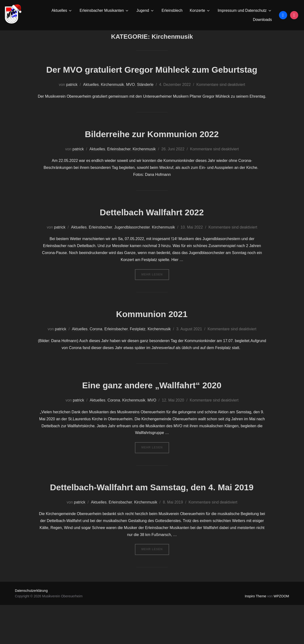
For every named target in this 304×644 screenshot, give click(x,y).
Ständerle (145, 109)
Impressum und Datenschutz (245, 11)
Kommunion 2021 (152, 338)
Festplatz (138, 354)
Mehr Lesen (155, 299)
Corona (96, 354)
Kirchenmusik (112, 109)
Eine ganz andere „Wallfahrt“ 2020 (152, 410)
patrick (72, 109)
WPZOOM (281, 635)
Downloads (262, 20)
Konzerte (200, 11)
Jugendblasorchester (132, 252)
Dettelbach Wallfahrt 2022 (152, 236)
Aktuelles (62, 11)
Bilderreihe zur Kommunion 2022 (152, 158)
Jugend (145, 11)
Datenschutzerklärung (31, 630)
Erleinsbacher (119, 174)
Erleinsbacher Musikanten (104, 11)
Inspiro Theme (256, 635)
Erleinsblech (172, 10)
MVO (130, 109)
